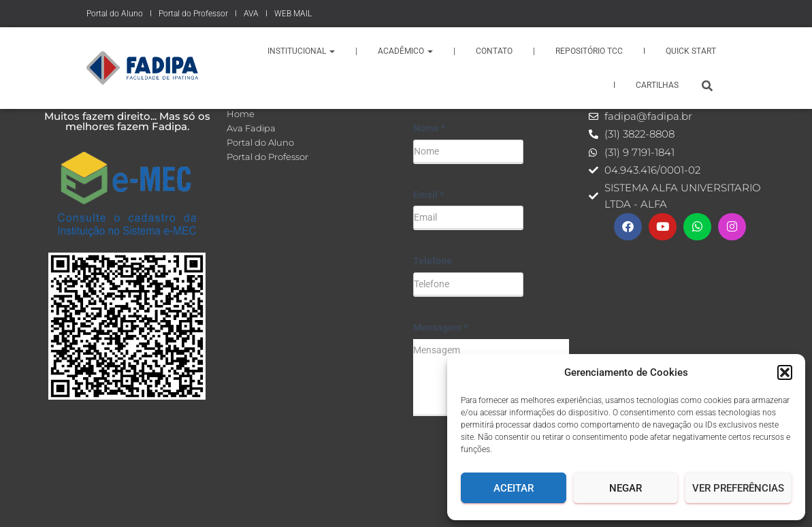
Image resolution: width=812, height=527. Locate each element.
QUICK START (691, 51)
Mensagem (440, 328)
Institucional (301, 51)
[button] (785, 372)
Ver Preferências (738, 488)
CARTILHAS (657, 85)
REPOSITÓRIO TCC (589, 51)
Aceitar (514, 488)
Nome (429, 128)
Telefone (433, 261)
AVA (251, 14)
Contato (494, 51)
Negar (626, 488)
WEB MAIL (293, 14)
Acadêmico (405, 51)
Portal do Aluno (115, 14)
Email (428, 195)
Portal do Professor (193, 14)
